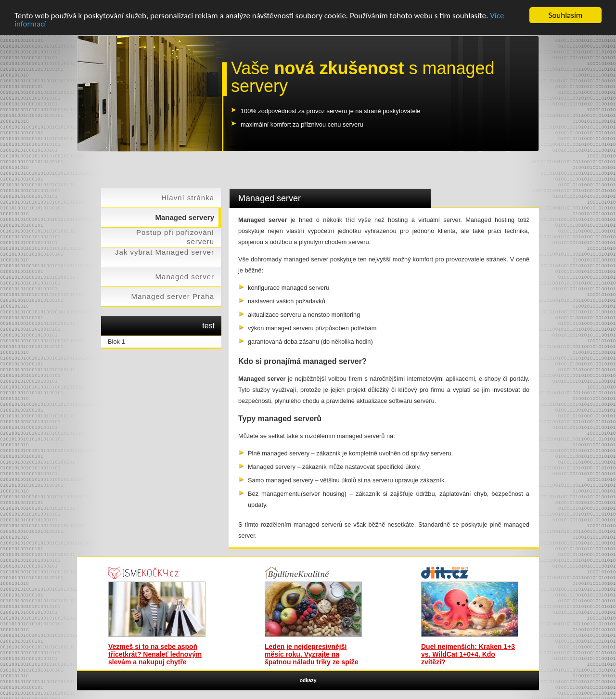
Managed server (185, 277)
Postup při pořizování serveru (175, 237)
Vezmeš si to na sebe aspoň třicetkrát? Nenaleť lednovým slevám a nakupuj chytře (155, 654)
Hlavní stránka (188, 198)
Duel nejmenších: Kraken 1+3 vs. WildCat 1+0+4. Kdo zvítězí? (468, 654)
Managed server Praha (173, 296)
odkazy (308, 680)
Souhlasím (566, 15)
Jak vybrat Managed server (165, 252)
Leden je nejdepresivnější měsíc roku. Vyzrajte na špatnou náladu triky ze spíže (312, 654)
